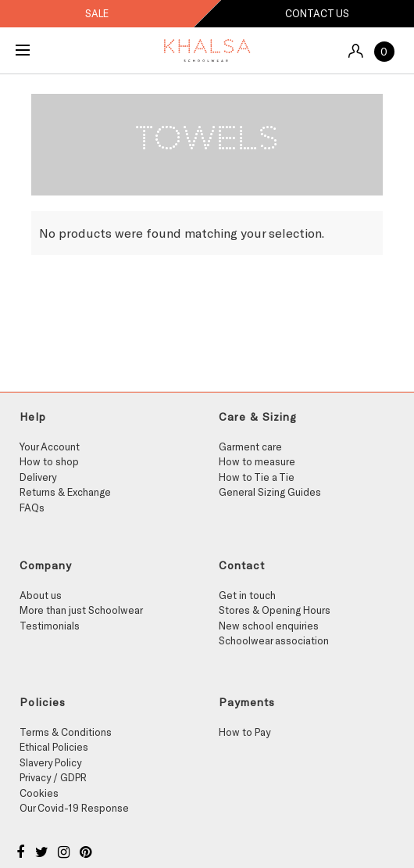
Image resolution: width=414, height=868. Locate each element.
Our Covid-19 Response (74, 808)
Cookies (39, 793)
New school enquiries (269, 626)
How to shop (49, 461)
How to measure (257, 461)
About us (41, 595)
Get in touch (247, 595)
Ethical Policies (54, 747)
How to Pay (244, 732)
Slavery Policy (50, 762)
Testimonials (50, 626)
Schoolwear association (274, 640)
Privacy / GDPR (53, 777)
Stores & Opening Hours (275, 610)
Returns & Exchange (65, 492)
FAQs (32, 508)
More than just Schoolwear (81, 610)
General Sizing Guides (270, 492)
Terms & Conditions (66, 732)
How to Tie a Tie (257, 477)
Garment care (250, 447)
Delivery (38, 477)
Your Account (50, 447)
